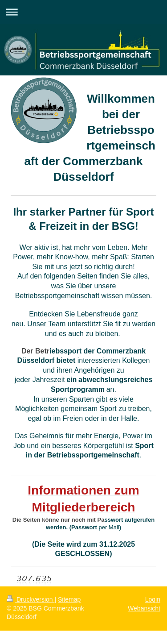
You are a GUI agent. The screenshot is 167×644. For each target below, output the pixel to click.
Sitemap (69, 599)
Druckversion (31, 599)
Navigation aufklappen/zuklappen (83, 12)
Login (153, 599)
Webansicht (144, 608)
